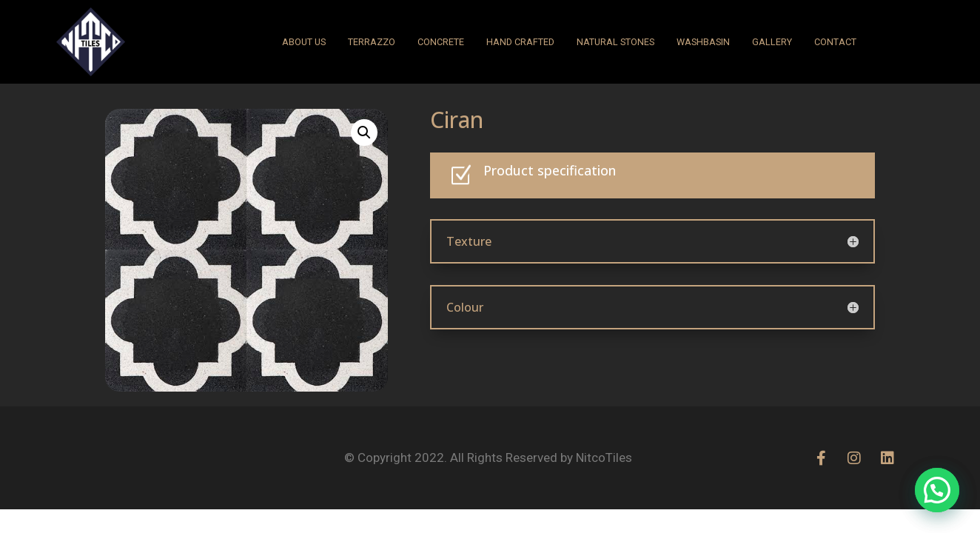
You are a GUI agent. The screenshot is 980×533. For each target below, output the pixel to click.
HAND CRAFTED (520, 42)
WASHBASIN (703, 42)
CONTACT (835, 42)
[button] (364, 133)
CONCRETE (441, 42)
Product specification (550, 170)
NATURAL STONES (615, 42)
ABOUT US (304, 42)
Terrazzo (372, 42)
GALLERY (772, 42)
